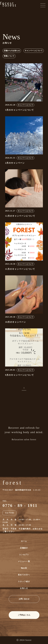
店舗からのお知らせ (12, 51)
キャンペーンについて (34, 51)
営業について (9, 56)
